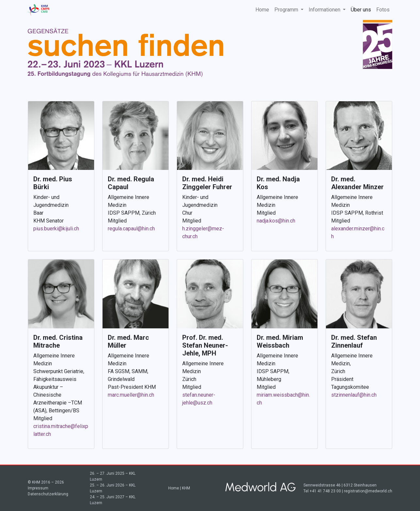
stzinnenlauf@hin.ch (354, 395)
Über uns (361, 10)
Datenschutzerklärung (48, 494)
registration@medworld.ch (368, 491)
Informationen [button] (325, 10)
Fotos (383, 10)
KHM (186, 488)
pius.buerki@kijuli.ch (56, 229)
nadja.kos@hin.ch (276, 221)
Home (262, 10)
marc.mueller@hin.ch (131, 395)
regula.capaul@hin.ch (131, 229)
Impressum (38, 488)
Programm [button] (287, 10)
